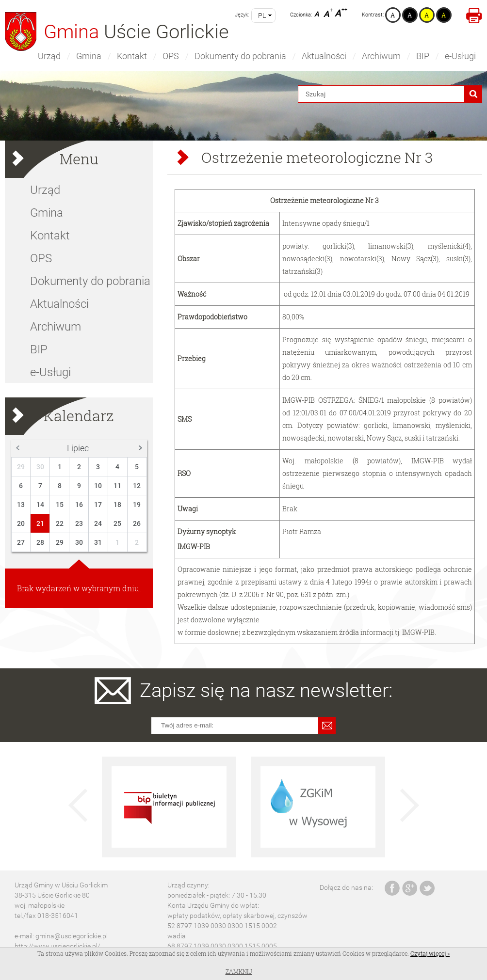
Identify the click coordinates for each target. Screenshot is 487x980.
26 (137, 523)
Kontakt (132, 56)
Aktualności (324, 56)
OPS (171, 56)
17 (98, 505)
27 (21, 542)
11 (117, 486)
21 (40, 523)
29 (21, 467)
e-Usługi (460, 56)
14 (40, 505)
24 (98, 523)
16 (79, 505)
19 (137, 505)
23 (79, 523)
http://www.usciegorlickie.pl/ (57, 946)
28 (40, 542)
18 (117, 505)
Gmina (89, 56)
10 (98, 486)
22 (60, 523)
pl (262, 16)
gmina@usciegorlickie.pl (72, 936)
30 (40, 467)
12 (137, 486)
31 (98, 542)
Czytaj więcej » (430, 953)
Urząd (49, 56)
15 (60, 505)
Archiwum (381, 56)
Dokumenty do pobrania (240, 56)
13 (21, 505)
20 (21, 523)
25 (117, 523)
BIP (423, 56)
